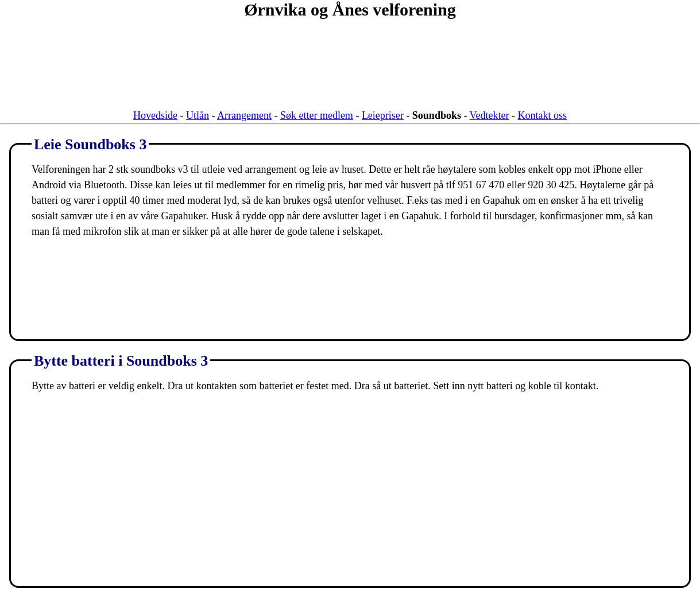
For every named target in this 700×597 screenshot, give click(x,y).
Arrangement (244, 115)
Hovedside (155, 115)
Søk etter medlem (317, 115)
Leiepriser (383, 115)
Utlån (198, 115)
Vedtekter (490, 115)
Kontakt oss (543, 115)
